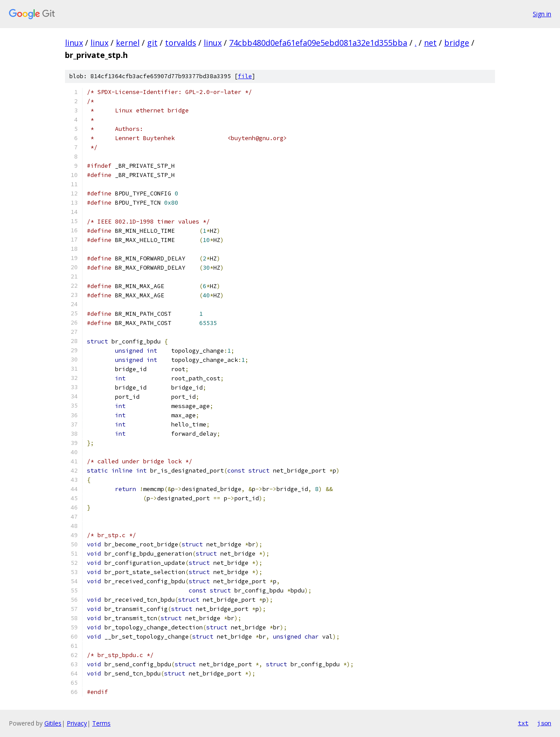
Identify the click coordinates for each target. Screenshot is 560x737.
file (245, 76)
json (544, 723)
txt (523, 723)
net (430, 43)
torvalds (181, 43)
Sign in (542, 14)
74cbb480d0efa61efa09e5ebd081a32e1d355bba (318, 43)
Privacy (77, 723)
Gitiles (53, 723)
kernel (128, 43)
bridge (457, 43)
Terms (101, 723)
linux (74, 43)
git (152, 43)
